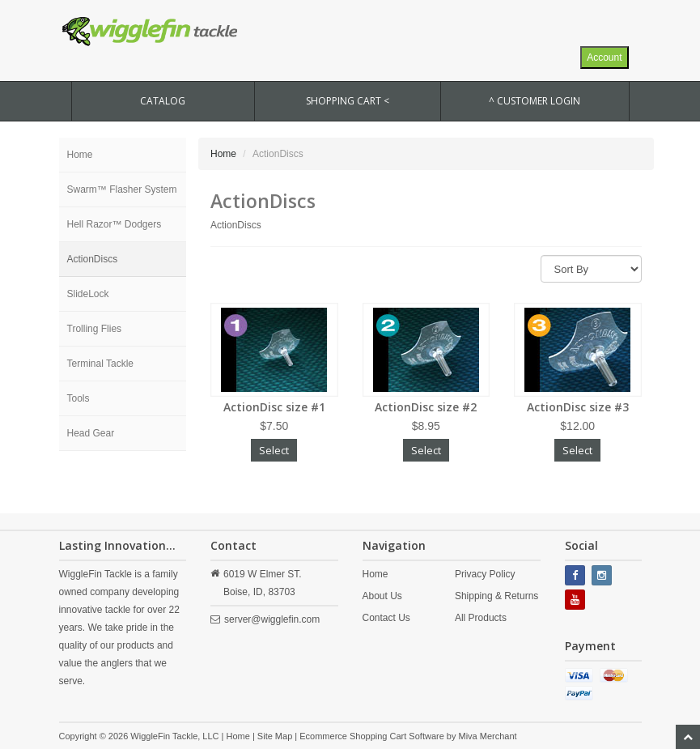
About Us (382, 596)
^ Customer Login (535, 101)
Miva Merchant (488, 736)
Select (274, 450)
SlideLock (88, 294)
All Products (481, 618)
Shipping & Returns (496, 596)
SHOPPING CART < (348, 101)
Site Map (275, 736)
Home (80, 155)
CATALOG (163, 101)
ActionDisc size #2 (426, 407)
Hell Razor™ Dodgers (115, 224)
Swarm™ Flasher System (122, 189)
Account (604, 57)
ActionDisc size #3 (578, 407)
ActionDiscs (93, 259)
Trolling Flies (95, 329)
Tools (78, 398)
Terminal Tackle (100, 364)
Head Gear (91, 433)
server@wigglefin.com (272, 619)
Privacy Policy (485, 574)
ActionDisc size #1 (274, 407)
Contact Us (386, 618)
